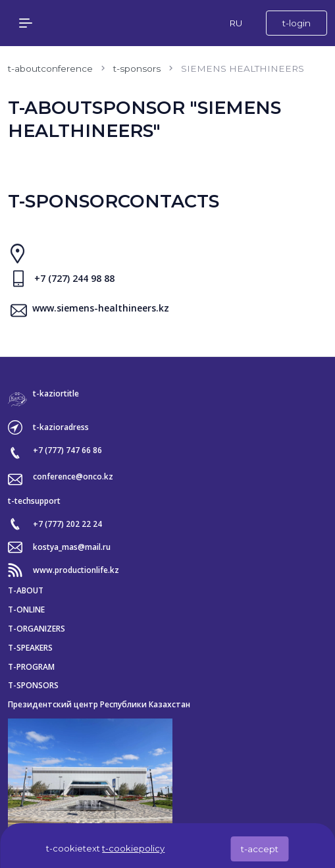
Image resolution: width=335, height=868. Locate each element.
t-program (31, 667)
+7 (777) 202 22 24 (67, 524)
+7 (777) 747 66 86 (67, 450)
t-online (26, 610)
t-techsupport (34, 501)
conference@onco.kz (73, 477)
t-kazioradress (61, 427)
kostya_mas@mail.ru (72, 547)
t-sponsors (137, 68)
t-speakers (30, 648)
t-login (296, 23)
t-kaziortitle (56, 394)
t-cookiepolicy (133, 848)
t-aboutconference (50, 68)
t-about (26, 591)
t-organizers (37, 629)
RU (236, 23)
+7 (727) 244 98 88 (74, 279)
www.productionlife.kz (76, 570)
